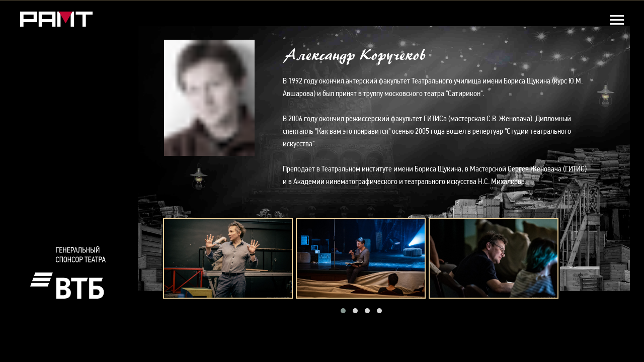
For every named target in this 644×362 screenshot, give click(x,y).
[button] (343, 311)
